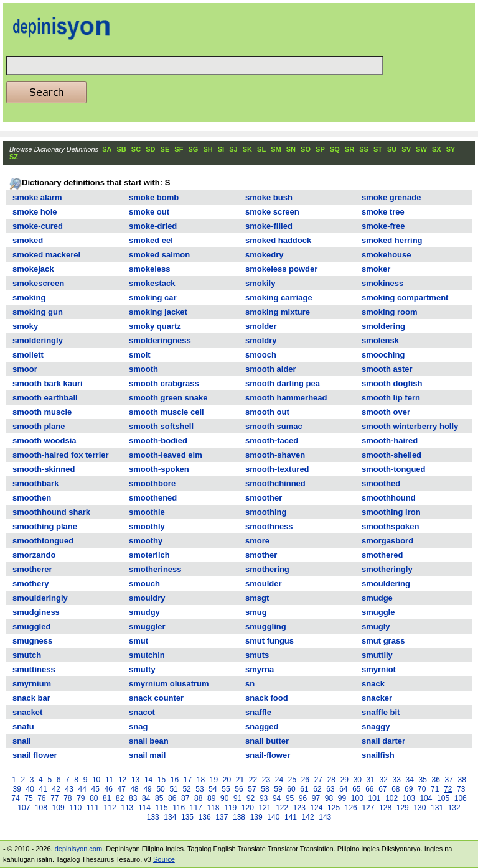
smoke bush (269, 197)
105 (443, 798)
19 (214, 780)
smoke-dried (153, 226)
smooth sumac (274, 426)
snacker (377, 698)
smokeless (150, 269)
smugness (32, 641)
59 (278, 789)
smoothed (381, 483)
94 (277, 798)
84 (146, 798)
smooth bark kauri (48, 383)
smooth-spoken (159, 469)
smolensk (380, 340)
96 (303, 798)
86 (172, 798)
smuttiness (34, 669)
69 (409, 789)
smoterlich (149, 555)
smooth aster (387, 369)
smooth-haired (390, 441)
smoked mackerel (46, 255)
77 (54, 798)
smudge (377, 598)
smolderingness (160, 340)
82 (120, 798)
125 (334, 808)
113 (127, 808)
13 (135, 780)
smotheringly (387, 569)
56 (239, 789)
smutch (27, 655)
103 (409, 798)
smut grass (383, 641)
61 (304, 789)
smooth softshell (161, 426)
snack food (267, 698)
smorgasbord (387, 541)
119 (230, 808)
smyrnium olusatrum (169, 684)
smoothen (32, 498)
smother (261, 555)
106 (461, 798)
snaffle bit (381, 712)
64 (343, 789)
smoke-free (383, 226)
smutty (142, 669)
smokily (260, 283)
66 (369, 789)
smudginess (36, 612)
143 (325, 817)
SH (208, 149)
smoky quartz (155, 326)
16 (175, 780)
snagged (262, 727)
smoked (28, 240)
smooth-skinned (44, 469)
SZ (14, 157)
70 (422, 789)
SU (392, 149)
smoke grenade (391, 197)
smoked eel (151, 240)
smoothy (146, 541)
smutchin (147, 655)
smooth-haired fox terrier (61, 455)
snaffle (258, 712)
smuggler (147, 626)
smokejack (33, 269)
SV (406, 149)
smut (138, 641)
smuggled (31, 626)
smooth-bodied (158, 441)
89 (211, 798)
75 (28, 798)
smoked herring (392, 240)
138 (239, 817)
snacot (142, 712)
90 (224, 798)
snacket (27, 712)
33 (397, 780)
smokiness (382, 283)
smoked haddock (278, 240)
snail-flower (268, 755)
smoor (25, 369)
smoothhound (389, 498)
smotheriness (155, 569)
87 (185, 798)
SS (364, 149)
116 (179, 808)
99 (342, 798)
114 (144, 808)
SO (306, 149)
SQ (335, 149)
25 (292, 780)
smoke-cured (38, 226)
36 (436, 780)
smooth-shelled (391, 455)
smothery (31, 584)
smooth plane (39, 426)
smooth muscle (42, 412)
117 (196, 808)
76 (41, 798)
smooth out (267, 412)
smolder (261, 326)
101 (374, 798)
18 (201, 780)
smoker (376, 269)
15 (162, 780)
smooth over (386, 412)
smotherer (32, 569)
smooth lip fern (391, 398)
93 (264, 798)
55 (226, 789)
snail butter (267, 741)
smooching (383, 355)
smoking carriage (279, 298)
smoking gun (38, 312)
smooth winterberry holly (410, 426)
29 (344, 780)
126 (351, 808)
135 (187, 817)
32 (384, 780)
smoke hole (35, 212)
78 (68, 798)
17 (188, 780)
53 (199, 789)
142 (308, 817)
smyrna (260, 669)
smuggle (378, 612)
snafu (23, 727)
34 (410, 780)
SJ (233, 149)
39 (17, 789)
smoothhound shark (51, 512)
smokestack (152, 283)
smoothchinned (275, 483)
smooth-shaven (275, 455)
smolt (140, 355)
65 (356, 789)
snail (22, 741)
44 (82, 789)
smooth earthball (45, 398)
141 (291, 817)
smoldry (261, 340)
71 (435, 789)
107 (24, 808)
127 (368, 808)
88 (198, 798)
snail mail (147, 755)
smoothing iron (391, 512)
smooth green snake (168, 398)
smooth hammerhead (286, 398)
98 (329, 798)
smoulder (264, 584)
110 (75, 808)
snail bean (149, 741)
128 (385, 808)
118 (213, 808)
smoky (25, 326)
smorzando (34, 555)
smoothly (147, 526)
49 (147, 789)
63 (330, 789)
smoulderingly (40, 598)
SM (276, 149)
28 (331, 780)
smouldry (147, 598)
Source (164, 859)
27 (318, 780)
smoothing (266, 512)
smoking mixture (278, 312)
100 (357, 798)
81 (107, 798)
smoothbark (35, 483)
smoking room (390, 312)
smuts (257, 655)
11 (109, 780)
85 (159, 798)
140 (273, 817)
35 (423, 780)
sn (250, 684)
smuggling (266, 626)
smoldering (383, 326)
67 (382, 789)
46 (108, 789)
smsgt (257, 598)
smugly (376, 626)
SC (136, 149)
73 (461, 789)
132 (454, 808)
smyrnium (32, 684)
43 (69, 789)
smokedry (264, 255)
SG (193, 149)
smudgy (144, 612)
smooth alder (271, 369)
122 (282, 808)
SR (349, 149)
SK (247, 149)
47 (121, 789)
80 (94, 798)
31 (371, 780)
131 (437, 808)
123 (299, 808)
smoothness (269, 526)
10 (96, 780)
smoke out (149, 212)
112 (110, 808)
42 (56, 789)
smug (256, 612)
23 (266, 780)
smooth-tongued (394, 469)
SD (150, 149)
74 (15, 798)
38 (462, 780)
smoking (29, 298)
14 (148, 780)
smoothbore (152, 483)
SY (451, 149)
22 (253, 780)
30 (358, 780)
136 (205, 817)
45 (95, 789)
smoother (264, 498)
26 (305, 780)
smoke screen (272, 212)
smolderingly (38, 340)
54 (213, 789)
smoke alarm (37, 197)
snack (373, 684)
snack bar (31, 698)
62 (317, 789)
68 (396, 789)
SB (122, 149)
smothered (382, 555)
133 (153, 817)
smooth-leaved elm (166, 455)
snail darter (383, 741)
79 (81, 798)
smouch (144, 584)
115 (162, 808)
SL (261, 149)
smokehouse (386, 255)
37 (449, 780)
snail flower (35, 755)
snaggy (376, 727)
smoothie (147, 512)
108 (41, 808)
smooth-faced (272, 441)
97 (316, 798)
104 (426, 798)
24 (279, 780)
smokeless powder (281, 269)
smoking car (153, 298)
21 (240, 780)
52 (186, 789)
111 (93, 808)
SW (421, 149)
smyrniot (379, 669)
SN (291, 149)
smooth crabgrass (164, 383)
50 (160, 789)
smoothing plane (45, 526)
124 (316, 808)
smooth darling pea (283, 383)
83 (133, 798)
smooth (143, 369)
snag (138, 727)
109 (59, 808)
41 (43, 789)
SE (165, 149)
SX (437, 149)
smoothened (153, 498)
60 (291, 789)
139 (256, 817)
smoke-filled (269, 226)
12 (122, 780)
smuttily (377, 655)
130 (419, 808)
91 (237, 798)
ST (378, 149)
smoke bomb (154, 197)
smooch (261, 355)
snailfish (378, 755)
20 (227, 780)
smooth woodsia (45, 441)
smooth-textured (277, 469)
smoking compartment (405, 298)
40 (30, 789)
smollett (28, 355)
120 (248, 808)
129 (403, 808)
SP (320, 149)
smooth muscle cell (166, 412)
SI (221, 149)
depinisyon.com (78, 849)
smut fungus (269, 641)
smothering (267, 569)
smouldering (386, 584)
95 (290, 798)
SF (179, 149)
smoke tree (383, 212)
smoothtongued (43, 541)
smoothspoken (390, 526)
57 (252, 789)
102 (391, 798)
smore (257, 541)
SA (107, 149)
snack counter (156, 698)
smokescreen (38, 283)
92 (251, 798)
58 (265, 789)
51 (173, 789)
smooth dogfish (392, 383)
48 (134, 789)
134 (170, 817)
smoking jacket (158, 312)
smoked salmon (159, 255)
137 (222, 817)
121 (265, 808)
